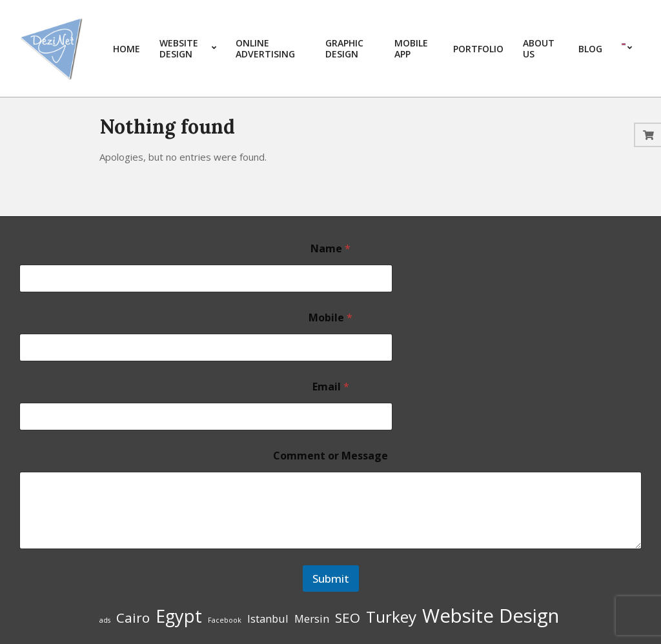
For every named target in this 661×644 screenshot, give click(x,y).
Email (331, 387)
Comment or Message (330, 456)
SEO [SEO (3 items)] (348, 618)
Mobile (330, 318)
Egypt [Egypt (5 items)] (179, 616)
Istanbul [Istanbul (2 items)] (268, 619)
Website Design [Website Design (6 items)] (491, 616)
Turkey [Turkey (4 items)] (391, 617)
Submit (331, 579)
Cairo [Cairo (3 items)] (133, 618)
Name (330, 249)
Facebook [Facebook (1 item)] (225, 620)
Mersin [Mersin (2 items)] (312, 619)
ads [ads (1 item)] (105, 620)
